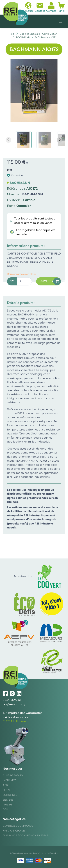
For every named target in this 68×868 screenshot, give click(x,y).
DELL (6, 809)
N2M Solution (52, 853)
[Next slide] (60, 140)
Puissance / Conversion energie (25, 835)
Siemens (8, 800)
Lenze (7, 790)
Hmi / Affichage (14, 831)
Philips (7, 805)
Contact (40, 7)
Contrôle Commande (18, 826)
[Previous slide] (8, 140)
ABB (5, 785)
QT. (12, 281)
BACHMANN (33, 194)
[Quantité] (24, 281)
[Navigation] (61, 21)
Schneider (10, 795)
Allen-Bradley (13, 775)
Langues (28, 7)
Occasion (17, 175)
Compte (51, 7)
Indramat (9, 780)
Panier (61, 7)
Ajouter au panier (51, 281)
